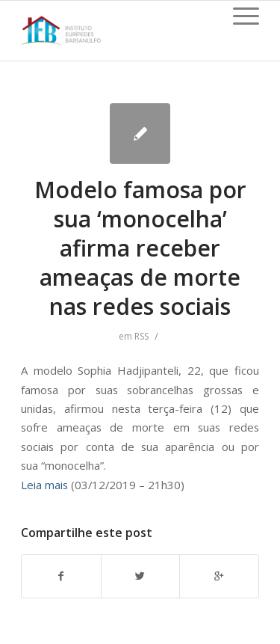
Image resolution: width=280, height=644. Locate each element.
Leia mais (44, 485)
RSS (141, 336)
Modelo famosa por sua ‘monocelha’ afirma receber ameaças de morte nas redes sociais (140, 248)
